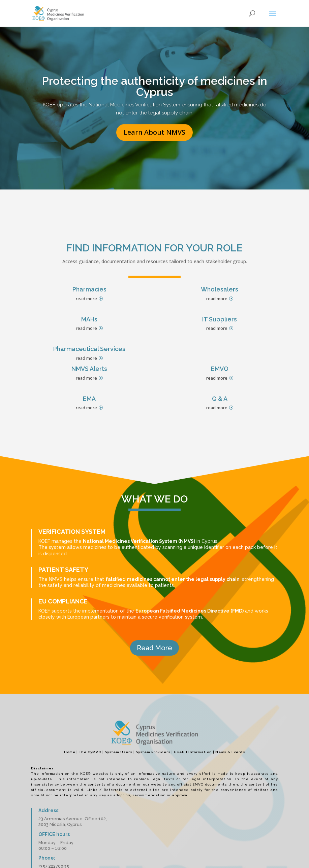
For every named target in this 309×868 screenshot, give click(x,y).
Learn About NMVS (154, 144)
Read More (154, 648)
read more (86, 299)
